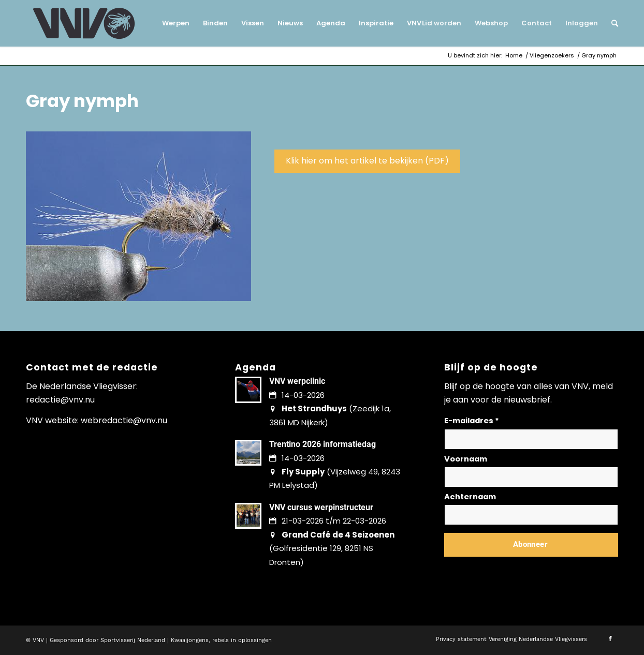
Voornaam (466, 459)
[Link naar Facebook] (610, 639)
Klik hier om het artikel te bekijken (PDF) (367, 161)
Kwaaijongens (190, 640)
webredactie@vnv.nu (124, 420)
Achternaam (470, 497)
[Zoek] (611, 23)
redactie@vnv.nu (60, 400)
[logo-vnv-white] (84, 23)
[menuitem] (176, 23)
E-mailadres (472, 421)
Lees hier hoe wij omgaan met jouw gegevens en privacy (521, 569)
